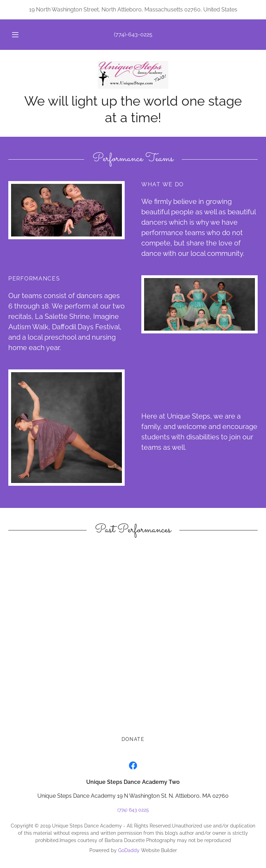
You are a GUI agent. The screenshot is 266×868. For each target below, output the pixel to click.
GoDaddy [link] (129, 850)
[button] (19, 35)
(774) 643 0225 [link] (133, 810)
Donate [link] (133, 739)
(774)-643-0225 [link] (133, 34)
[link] (133, 75)
